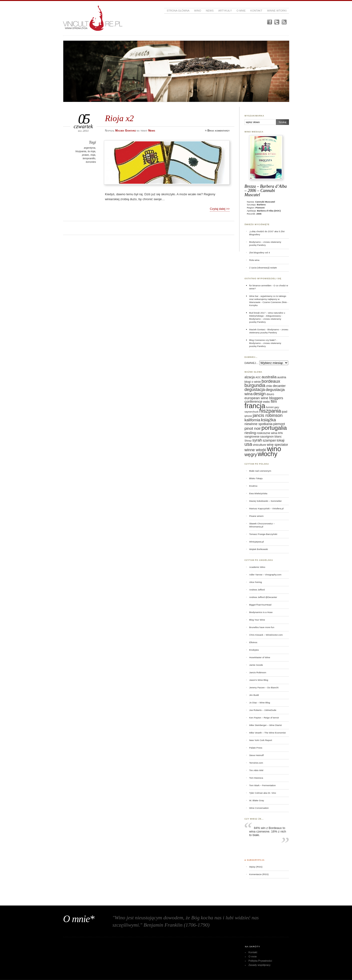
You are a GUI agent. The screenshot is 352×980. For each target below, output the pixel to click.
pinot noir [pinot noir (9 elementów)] (253, 428)
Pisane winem (256, 516)
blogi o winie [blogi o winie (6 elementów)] (253, 382)
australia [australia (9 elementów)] (269, 377)
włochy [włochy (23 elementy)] (268, 454)
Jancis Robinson (258, 672)
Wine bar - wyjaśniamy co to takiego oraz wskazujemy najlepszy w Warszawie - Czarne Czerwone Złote (268, 299)
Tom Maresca (256, 778)
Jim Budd (254, 695)
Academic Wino (257, 567)
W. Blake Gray (257, 800)
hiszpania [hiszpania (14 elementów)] (270, 411)
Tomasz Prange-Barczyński (263, 534)
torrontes (91, 162)
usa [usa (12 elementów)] (248, 444)
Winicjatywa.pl (256, 542)
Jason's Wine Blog (259, 680)
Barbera (261, 205)
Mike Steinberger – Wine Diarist (265, 725)
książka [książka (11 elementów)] (268, 420)
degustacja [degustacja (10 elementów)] (255, 390)
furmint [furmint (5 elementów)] (270, 407)
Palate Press (256, 748)
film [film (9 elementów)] (274, 401)
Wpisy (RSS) (256, 867)
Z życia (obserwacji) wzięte (263, 268)
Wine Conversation (259, 808)
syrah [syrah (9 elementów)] (257, 440)
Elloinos (253, 642)
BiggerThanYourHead (260, 605)
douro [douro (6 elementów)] (270, 394)
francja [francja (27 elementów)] (255, 406)
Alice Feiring (256, 582)
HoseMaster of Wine (260, 657)
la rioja (92, 151)
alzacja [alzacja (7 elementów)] (250, 377)
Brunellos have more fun (262, 627)
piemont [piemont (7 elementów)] (279, 424)
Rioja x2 (119, 118)
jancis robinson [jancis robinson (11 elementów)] (268, 415)
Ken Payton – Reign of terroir (264, 718)
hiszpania (81, 151)
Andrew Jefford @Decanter (263, 597)
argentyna (90, 148)
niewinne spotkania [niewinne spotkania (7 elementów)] (258, 424)
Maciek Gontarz (257, 329)
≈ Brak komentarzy (217, 131)
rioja (93, 155)
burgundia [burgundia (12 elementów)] (255, 385)
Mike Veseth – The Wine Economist (267, 733)
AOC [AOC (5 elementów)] (258, 377)
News (210, 11)
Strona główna (178, 11)
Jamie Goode (256, 665)
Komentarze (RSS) (259, 874)
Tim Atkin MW (256, 770)
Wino (198, 11)
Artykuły (225, 11)
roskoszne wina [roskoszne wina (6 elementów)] (267, 433)
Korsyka (253, 305)
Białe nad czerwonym (260, 471)
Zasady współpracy (260, 965)
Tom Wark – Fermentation (262, 785)
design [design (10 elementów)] (260, 394)
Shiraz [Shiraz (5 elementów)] (248, 441)
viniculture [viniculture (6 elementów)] (259, 445)
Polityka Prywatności (260, 961)
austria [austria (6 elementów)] (282, 377)
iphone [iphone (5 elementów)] (248, 416)
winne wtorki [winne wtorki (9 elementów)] (255, 450)
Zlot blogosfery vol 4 (260, 253)
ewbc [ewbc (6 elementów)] (266, 402)
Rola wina (254, 260)
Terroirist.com (256, 763)
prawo (85, 155)
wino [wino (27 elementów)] (274, 449)
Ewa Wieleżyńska (258, 493)
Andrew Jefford (257, 590)
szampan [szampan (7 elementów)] (269, 440)
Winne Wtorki (277, 11)
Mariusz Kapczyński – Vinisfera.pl (266, 508)
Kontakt (256, 11)
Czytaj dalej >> (220, 209)
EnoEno (253, 486)
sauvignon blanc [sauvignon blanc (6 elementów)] (271, 437)
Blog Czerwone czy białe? (262, 340)
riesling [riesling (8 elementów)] (250, 433)
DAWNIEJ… (252, 363)
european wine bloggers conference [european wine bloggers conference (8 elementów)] (264, 400)
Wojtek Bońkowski (259, 549)
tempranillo (89, 158)
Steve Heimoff (256, 755)
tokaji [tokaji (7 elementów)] (281, 440)
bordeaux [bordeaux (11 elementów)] (271, 381)
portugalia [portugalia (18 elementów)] (274, 428)
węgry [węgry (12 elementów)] (251, 454)
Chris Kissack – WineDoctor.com (266, 635)
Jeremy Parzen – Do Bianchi (264, 687)
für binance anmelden (260, 285)
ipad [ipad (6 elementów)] (284, 412)
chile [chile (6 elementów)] (269, 386)
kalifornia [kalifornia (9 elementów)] (252, 420)
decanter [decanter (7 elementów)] (279, 386)
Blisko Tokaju (256, 478)
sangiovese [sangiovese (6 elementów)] (252, 437)
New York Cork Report (261, 740)
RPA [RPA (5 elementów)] (280, 433)
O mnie (241, 11)
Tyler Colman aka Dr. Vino (263, 793)
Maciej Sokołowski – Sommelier (265, 501)
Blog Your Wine (257, 620)
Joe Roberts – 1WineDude (263, 710)
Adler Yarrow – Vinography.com (265, 575)
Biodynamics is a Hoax (261, 612)
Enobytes (254, 650)
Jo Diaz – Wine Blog (260, 703)
